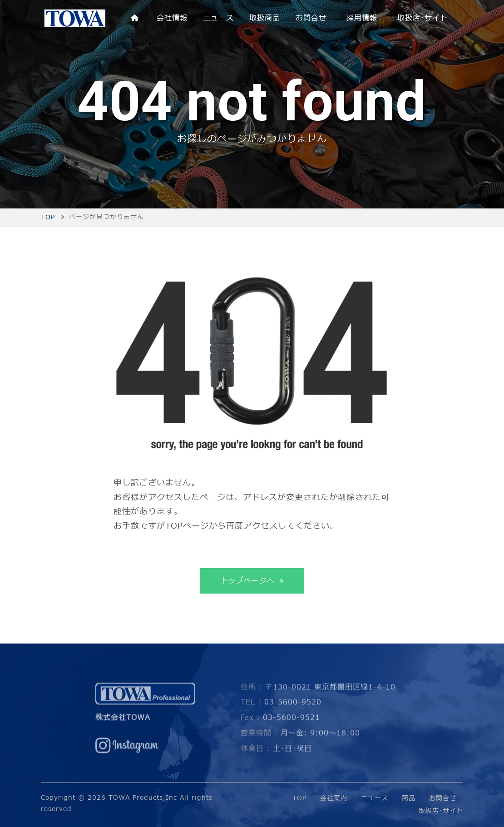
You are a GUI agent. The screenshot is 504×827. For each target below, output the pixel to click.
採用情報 (362, 18)
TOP (299, 798)
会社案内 (334, 798)
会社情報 (172, 18)
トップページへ (249, 581)
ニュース (218, 18)
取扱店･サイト (422, 18)
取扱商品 (265, 18)
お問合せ (311, 18)
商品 (409, 798)
